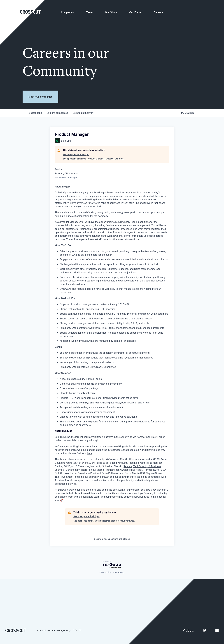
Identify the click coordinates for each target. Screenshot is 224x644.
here (90, 453)
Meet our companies (40, 97)
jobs (35, 113)
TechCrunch (140, 466)
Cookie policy (119, 572)
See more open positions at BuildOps (112, 539)
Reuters (128, 466)
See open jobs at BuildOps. (76, 155)
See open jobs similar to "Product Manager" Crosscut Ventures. (93, 159)
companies (57, 113)
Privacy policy (105, 572)
